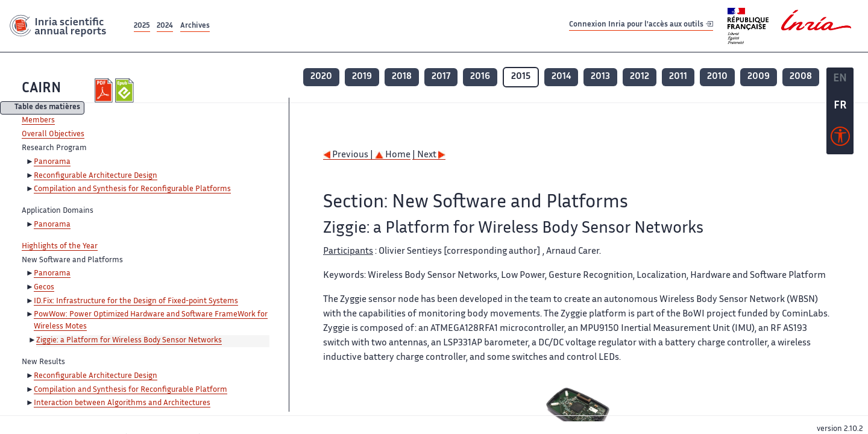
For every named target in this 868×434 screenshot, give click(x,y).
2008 (801, 77)
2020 (321, 77)
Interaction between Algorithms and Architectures (122, 403)
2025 (142, 26)
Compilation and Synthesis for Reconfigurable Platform (131, 390)
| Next (429, 155)
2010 (717, 77)
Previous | (349, 155)
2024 (165, 26)
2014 (561, 77)
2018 (402, 77)
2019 (362, 77)
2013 (600, 77)
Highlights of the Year (60, 247)
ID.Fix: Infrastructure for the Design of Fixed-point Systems (136, 301)
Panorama (52, 162)
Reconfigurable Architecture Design (96, 176)
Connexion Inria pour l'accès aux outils (641, 26)
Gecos (44, 288)
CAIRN (41, 89)
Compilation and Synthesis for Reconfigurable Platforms (132, 189)
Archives (195, 26)
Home (393, 155)
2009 (759, 77)
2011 (678, 77)
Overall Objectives (53, 134)
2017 (441, 77)
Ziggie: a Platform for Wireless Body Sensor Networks (129, 341)
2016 (480, 77)
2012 (640, 77)
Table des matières (47, 108)
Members (38, 121)
